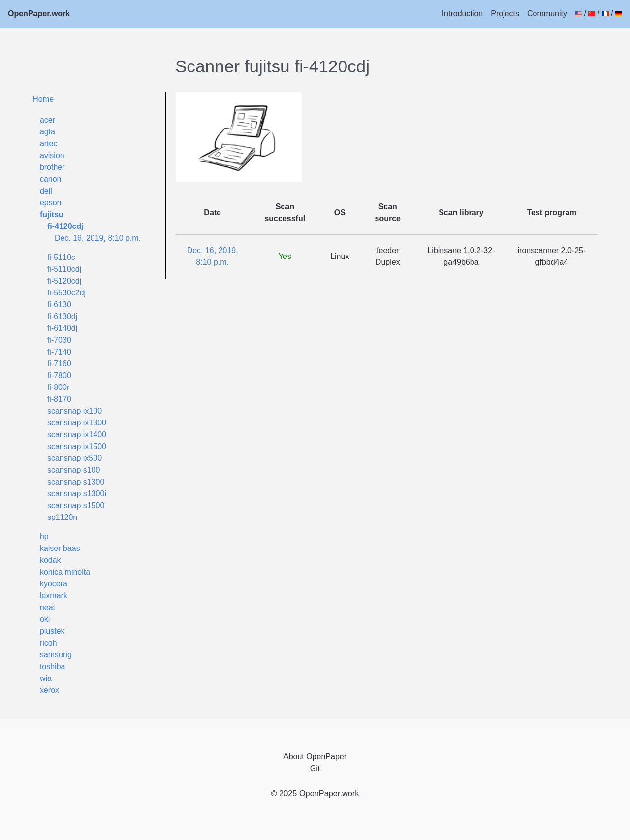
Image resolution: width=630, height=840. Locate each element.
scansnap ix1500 (77, 446)
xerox (49, 690)
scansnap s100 (74, 470)
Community (547, 14)
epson (51, 203)
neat (47, 607)
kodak (50, 560)
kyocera (54, 584)
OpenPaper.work (39, 14)
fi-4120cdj (65, 226)
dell (46, 191)
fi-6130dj (62, 316)
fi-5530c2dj (66, 293)
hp (44, 536)
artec (49, 144)
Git (315, 768)
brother (52, 167)
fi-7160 (59, 364)
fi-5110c (61, 257)
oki (45, 619)
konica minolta (65, 572)
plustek (52, 631)
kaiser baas (60, 548)
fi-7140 (59, 352)
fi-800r (58, 387)
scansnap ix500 (75, 458)
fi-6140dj (62, 328)
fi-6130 (59, 305)
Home (43, 99)
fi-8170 (59, 399)
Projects (505, 14)
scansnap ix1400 (77, 435)
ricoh (48, 643)
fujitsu (52, 214)
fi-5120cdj (64, 281)
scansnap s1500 (76, 505)
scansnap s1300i (77, 494)
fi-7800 (59, 375)
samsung (56, 655)
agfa (47, 132)
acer (47, 120)
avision (52, 155)
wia (46, 678)
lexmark (54, 596)
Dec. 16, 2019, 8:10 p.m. (98, 238)
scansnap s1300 (76, 482)
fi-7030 (59, 340)
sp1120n (62, 517)
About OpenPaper (315, 757)
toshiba (53, 666)
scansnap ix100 (75, 411)
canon (51, 179)
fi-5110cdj (64, 269)
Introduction (463, 14)
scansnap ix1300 (77, 423)
